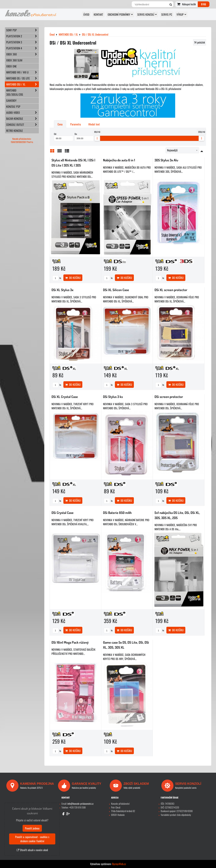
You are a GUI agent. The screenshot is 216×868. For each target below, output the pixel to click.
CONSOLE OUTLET (23, 125)
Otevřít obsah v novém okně (32, 850)
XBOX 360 (23, 54)
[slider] (97, 138)
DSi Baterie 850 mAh (117, 513)
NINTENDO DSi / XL (23, 84)
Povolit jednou (32, 828)
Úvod (86, 14)
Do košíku (73, 278)
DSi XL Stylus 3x (62, 290)
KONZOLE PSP (13, 106)
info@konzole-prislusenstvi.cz (80, 804)
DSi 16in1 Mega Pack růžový (70, 642)
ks (57, 278)
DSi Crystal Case (63, 513)
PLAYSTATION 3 (23, 42)
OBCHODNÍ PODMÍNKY (120, 14)
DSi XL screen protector (171, 290)
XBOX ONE (11, 66)
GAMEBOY (11, 100)
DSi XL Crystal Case (65, 397)
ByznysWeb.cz (119, 864)
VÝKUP (181, 14)
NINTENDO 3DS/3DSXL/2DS (23, 92)
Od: (64, 137)
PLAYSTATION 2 (23, 36)
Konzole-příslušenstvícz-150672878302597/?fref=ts (22, 140)
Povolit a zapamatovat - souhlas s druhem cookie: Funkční (32, 839)
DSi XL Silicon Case (116, 290)
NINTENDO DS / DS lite (23, 78)
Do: (84, 137)
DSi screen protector (169, 397)
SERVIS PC (167, 14)
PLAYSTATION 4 (23, 48)
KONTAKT (98, 14)
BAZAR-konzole (23, 119)
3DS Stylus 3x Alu (166, 160)
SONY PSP (23, 30)
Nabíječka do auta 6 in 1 (119, 160)
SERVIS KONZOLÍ (147, 14)
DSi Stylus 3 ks (113, 397)
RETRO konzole (15, 131)
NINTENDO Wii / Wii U (23, 72)
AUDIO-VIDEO (23, 113)
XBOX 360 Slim (14, 60)
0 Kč (204, 4)
